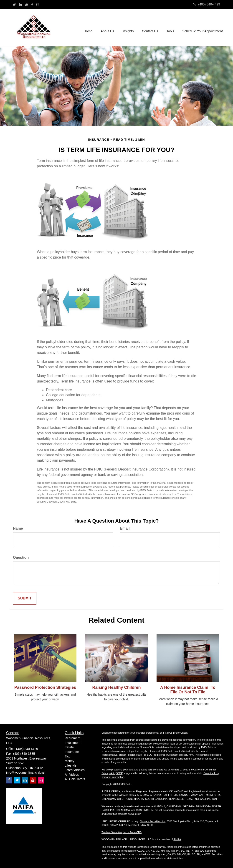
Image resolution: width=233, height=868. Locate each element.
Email (125, 528)
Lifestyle (71, 765)
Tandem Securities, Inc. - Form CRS (122, 832)
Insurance (72, 752)
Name (18, 528)
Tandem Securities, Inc (153, 821)
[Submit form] (25, 598)
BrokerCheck (180, 733)
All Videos (72, 775)
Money (70, 761)
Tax (67, 756)
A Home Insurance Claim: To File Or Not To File (188, 690)
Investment (73, 743)
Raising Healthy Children (116, 687)
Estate (69, 747)
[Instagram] (38, 5)
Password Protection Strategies (45, 687)
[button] (108, 28)
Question (21, 557)
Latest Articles (75, 770)
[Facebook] (32, 5)
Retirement (73, 738)
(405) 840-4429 (207, 4)
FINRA (142, 825)
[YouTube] (27, 5)
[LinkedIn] (20, 5)
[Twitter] (14, 5)
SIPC (150, 825)
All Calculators (75, 779)
